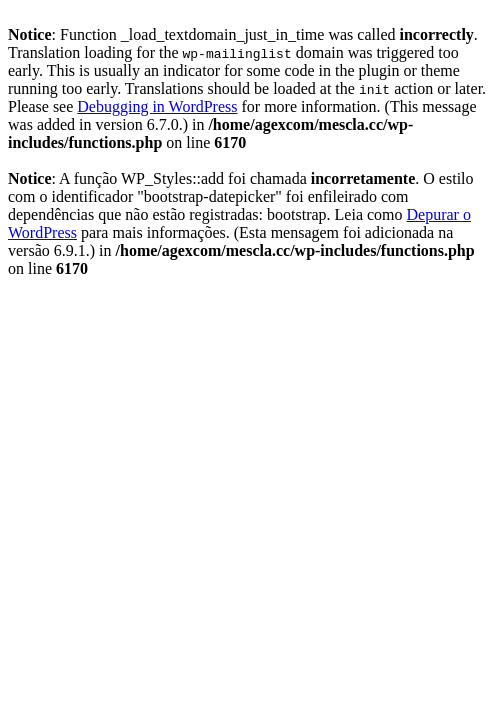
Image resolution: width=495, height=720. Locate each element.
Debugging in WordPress (157, 106)
